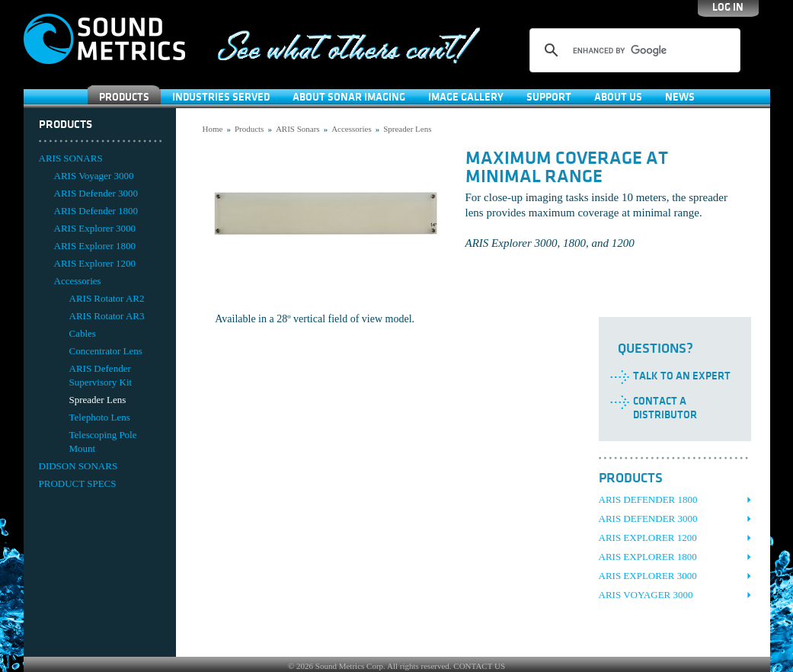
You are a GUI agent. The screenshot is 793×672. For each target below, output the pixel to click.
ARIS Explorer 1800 (95, 246)
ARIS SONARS (71, 158)
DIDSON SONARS (78, 466)
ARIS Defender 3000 (96, 193)
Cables (83, 333)
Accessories (78, 281)
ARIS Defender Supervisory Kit (101, 375)
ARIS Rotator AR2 (107, 298)
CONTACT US (479, 666)
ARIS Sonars (298, 129)
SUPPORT (549, 97)
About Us (618, 97)
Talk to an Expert (682, 376)
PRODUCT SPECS (78, 483)
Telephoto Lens (100, 417)
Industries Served (221, 97)
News (680, 97)
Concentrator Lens (106, 351)
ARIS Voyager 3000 (94, 176)
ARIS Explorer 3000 (95, 228)
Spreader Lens (98, 400)
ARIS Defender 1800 (96, 211)
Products (124, 97)
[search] (633, 50)
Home (213, 129)
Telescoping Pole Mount (103, 442)
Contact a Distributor (665, 408)
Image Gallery (466, 97)
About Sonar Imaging (349, 97)
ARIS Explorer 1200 (95, 263)
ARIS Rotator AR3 (107, 316)
